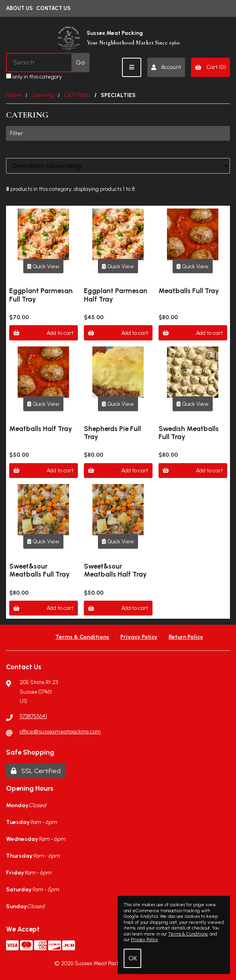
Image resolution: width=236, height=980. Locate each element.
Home (14, 95)
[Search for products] (39, 63)
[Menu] (132, 67)
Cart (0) (210, 67)
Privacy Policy (139, 637)
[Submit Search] (80, 63)
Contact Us (53, 8)
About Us (19, 8)
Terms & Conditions (82, 637)
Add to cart (43, 333)
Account (166, 67)
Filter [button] (16, 133)
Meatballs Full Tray (189, 291)
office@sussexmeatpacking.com (60, 732)
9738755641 (33, 716)
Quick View (43, 266)
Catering (43, 95)
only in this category (34, 77)
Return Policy (186, 637)
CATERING (77, 95)
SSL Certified (36, 771)
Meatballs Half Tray (41, 429)
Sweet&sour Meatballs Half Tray (115, 570)
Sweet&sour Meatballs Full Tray (40, 570)
